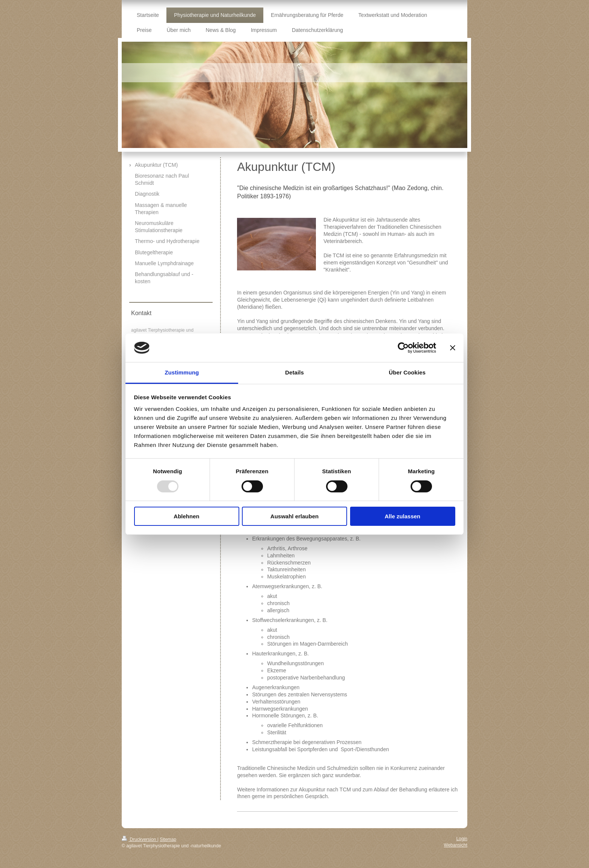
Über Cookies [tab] (407, 372)
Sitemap (168, 839)
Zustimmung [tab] (182, 372)
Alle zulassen (402, 516)
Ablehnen (186, 516)
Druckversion (140, 839)
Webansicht (456, 845)
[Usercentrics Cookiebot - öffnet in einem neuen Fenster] (403, 348)
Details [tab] (294, 372)
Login (462, 839)
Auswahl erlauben (294, 516)
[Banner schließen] (453, 348)
